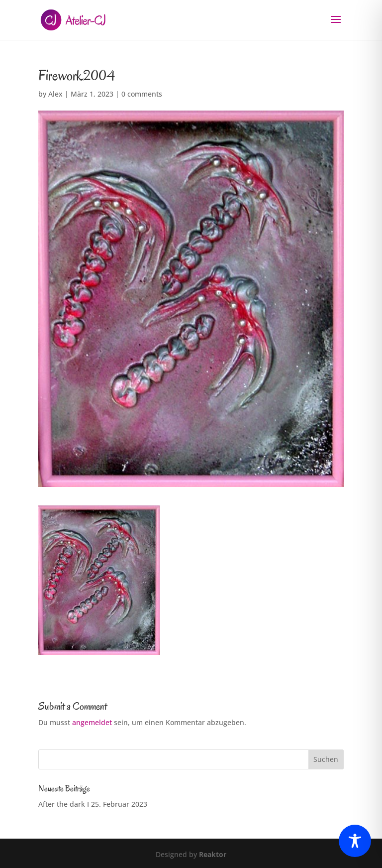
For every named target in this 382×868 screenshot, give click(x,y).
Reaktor (213, 854)
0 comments (142, 94)
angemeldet (92, 722)
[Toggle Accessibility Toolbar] (355, 841)
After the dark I (64, 804)
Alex (55, 94)
